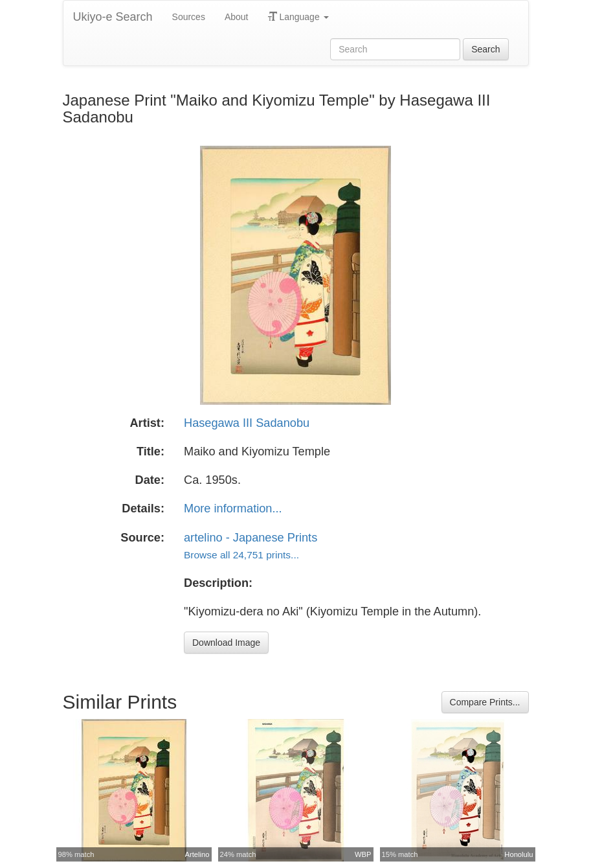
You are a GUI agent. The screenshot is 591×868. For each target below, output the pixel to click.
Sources (189, 17)
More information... (233, 508)
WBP (363, 854)
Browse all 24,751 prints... (241, 555)
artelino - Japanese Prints (251, 538)
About (237, 17)
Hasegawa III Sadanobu (247, 423)
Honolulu (519, 854)
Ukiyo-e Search (113, 17)
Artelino (197, 854)
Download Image (226, 643)
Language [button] (298, 17)
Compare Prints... (485, 702)
